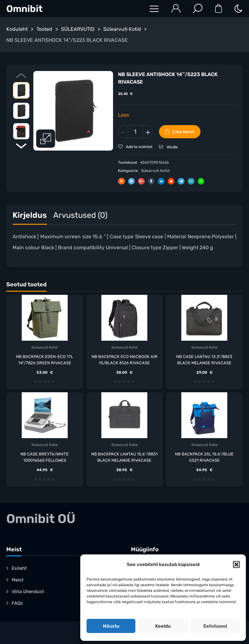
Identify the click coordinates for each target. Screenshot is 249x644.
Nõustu (111, 626)
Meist (18, 580)
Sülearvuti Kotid (122, 29)
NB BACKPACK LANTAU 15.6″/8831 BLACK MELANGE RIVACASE (124, 457)
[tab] (30, 216)
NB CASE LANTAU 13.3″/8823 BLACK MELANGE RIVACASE (204, 359)
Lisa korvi (183, 132)
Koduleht (17, 29)
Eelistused (215, 626)
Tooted (44, 29)
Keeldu (163, 626)
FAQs (17, 603)
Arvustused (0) (80, 215)
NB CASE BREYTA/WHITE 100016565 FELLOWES (45, 457)
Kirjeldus (30, 215)
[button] (236, 564)
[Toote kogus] (135, 132)
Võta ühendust (28, 592)
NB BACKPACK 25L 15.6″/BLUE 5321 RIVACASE (204, 457)
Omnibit (24, 9)
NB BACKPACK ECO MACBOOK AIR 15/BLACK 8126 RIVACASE (124, 359)
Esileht (19, 568)
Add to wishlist (139, 147)
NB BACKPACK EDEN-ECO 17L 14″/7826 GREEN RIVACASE (45, 359)
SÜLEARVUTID (78, 29)
